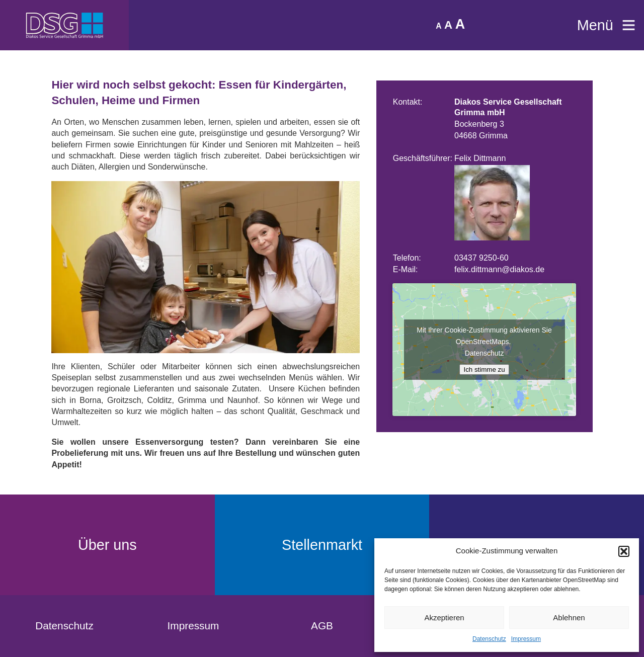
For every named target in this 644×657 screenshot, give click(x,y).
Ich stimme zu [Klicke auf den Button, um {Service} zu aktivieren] (484, 369)
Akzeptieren (444, 618)
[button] (624, 551)
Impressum (526, 639)
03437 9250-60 (481, 258)
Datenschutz (489, 639)
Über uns (107, 545)
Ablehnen (569, 618)
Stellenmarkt (322, 545)
